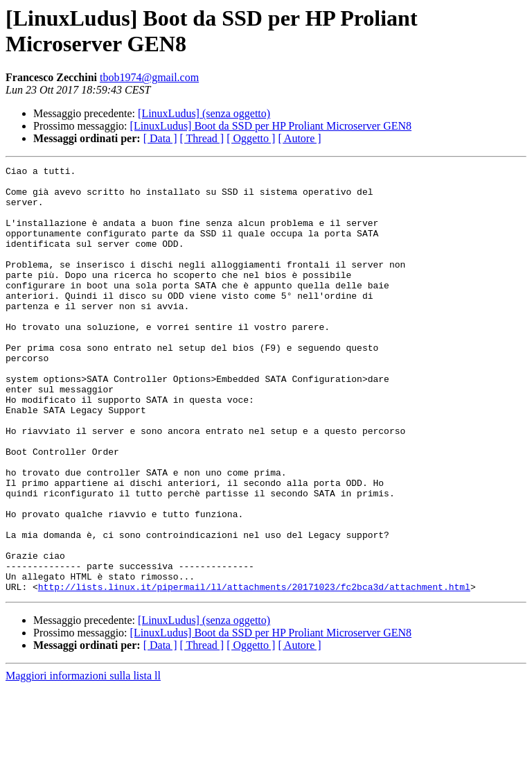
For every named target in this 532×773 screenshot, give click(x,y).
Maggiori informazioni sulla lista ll (83, 761)
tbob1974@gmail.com (149, 77)
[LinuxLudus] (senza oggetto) (204, 113)
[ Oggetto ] (251, 138)
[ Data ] (160, 138)
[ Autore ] (299, 138)
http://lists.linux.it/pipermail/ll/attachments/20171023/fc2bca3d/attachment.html (254, 672)
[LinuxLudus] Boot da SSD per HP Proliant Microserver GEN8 (271, 126)
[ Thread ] (202, 138)
